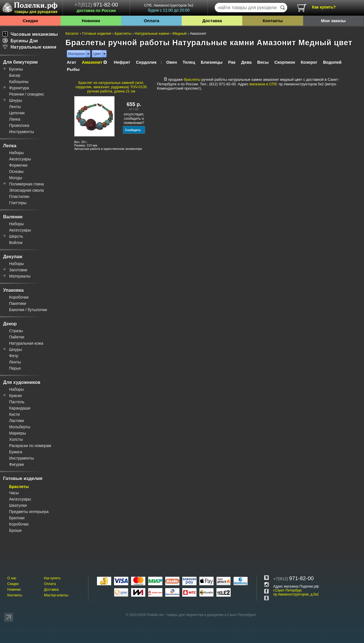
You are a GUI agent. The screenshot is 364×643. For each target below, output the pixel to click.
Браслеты (19, 487)
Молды (16, 178)
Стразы (16, 331)
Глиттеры (18, 203)
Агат (72, 62)
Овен (171, 62)
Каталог (72, 33)
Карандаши (20, 408)
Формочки (18, 165)
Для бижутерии (20, 62)
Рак (232, 62)
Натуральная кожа (26, 343)
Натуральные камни (29, 47)
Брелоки (17, 518)
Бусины (16, 69)
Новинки (91, 21)
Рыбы (73, 69)
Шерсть (16, 236)
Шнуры (15, 100)
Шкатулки (18, 505)
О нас (12, 578)
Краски (15, 396)
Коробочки (19, 297)
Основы (16, 171)
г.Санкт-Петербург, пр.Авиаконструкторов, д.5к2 (296, 592)
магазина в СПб (263, 84)
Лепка (10, 146)
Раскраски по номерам (30, 446)
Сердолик (146, 62)
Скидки (30, 21)
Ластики (16, 421)
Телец (189, 62)
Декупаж (13, 257)
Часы (14, 493)
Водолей (332, 62)
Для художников (22, 382)
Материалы (20, 276)
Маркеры (17, 433)
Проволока (19, 125)
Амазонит (92, 62)
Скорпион (285, 62)
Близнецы (212, 62)
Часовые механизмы (30, 34)
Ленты (15, 107)
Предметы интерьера (29, 512)
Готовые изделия (23, 478)
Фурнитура (19, 88)
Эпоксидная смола (26, 190)
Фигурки (16, 464)
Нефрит (122, 62)
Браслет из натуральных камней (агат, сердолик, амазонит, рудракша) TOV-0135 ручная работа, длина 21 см (111, 87)
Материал (76, 54)
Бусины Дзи (20, 41)
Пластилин (19, 197)
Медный (180, 33)
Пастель (17, 402)
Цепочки (17, 113)
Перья (15, 368)
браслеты (192, 79)
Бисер (15, 75)
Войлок (16, 243)
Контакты (273, 21)
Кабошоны (19, 82)
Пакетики (18, 303)
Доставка (212, 21)
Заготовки (18, 270)
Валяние (13, 217)
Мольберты (20, 427)
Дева (246, 62)
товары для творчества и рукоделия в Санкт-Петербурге (211, 615)
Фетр (14, 356)
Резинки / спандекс (27, 94)
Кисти (14, 414)
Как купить (52, 578)
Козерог (309, 62)
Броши (15, 530)
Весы (263, 62)
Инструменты (21, 132)
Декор (10, 324)
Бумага (16, 452)
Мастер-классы (56, 595)
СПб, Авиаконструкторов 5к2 (169, 8)
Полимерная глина (26, 184)
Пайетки (17, 337)
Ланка (15, 119)
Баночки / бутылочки (28, 310)
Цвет (97, 54)
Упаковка (13, 290)
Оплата (152, 21)
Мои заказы (333, 21)
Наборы (16, 153)
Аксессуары (20, 159)
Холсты (16, 439)
